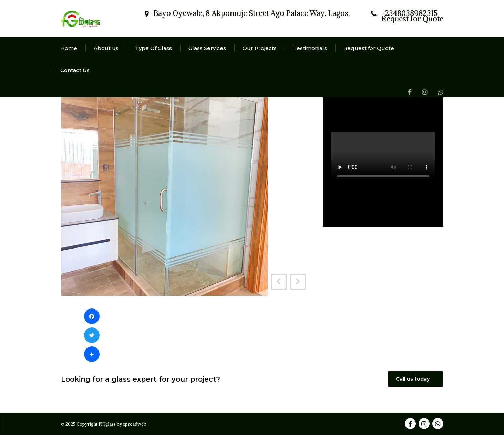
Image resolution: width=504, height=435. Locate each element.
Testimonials (310, 48)
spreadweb (135, 424)
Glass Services (207, 48)
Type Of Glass (153, 48)
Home (69, 48)
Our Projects (260, 48)
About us (106, 48)
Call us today (416, 379)
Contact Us (75, 70)
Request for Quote (369, 48)
